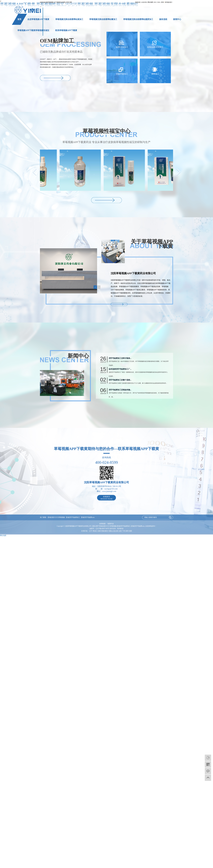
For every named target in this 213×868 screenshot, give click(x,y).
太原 (120, 531)
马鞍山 (111, 531)
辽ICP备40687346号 (102, 529)
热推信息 (138, 2)
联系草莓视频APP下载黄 (66, 30)
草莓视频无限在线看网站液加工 (69, 19)
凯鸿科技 (120, 529)
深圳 (127, 531)
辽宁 (91, 531)
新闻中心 (177, 19)
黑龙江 (95, 531)
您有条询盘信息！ (167, 2)
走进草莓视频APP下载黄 (38, 19)
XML (159, 2)
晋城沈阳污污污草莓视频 (56, 517)
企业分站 (144, 2)
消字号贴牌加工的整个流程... (120, 402)
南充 (106, 531)
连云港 (116, 531)
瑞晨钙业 (111, 524)
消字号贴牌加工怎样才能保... (120, 380)
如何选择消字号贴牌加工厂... (120, 391)
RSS (155, 2)
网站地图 (150, 2)
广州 (123, 531)
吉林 (99, 531)
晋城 (103, 531)
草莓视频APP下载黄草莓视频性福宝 (33, 30)
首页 (19, 19)
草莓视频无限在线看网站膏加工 (103, 19)
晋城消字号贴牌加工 (73, 517)
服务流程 (163, 19)
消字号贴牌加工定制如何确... (120, 411)
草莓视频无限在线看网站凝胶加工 (138, 19)
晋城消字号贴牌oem (88, 517)
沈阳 (130, 531)
